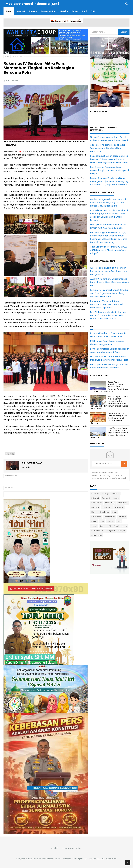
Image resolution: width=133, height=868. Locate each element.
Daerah (116, 494)
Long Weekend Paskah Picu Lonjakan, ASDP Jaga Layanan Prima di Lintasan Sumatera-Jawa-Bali (109, 433)
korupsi (122, 531)
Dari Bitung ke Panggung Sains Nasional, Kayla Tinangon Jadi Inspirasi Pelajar (109, 170)
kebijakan (111, 531)
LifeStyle (95, 507)
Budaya (106, 494)
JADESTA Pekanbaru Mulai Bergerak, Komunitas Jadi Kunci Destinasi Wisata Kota (109, 282)
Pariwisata (96, 517)
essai (125, 526)
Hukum (116, 498)
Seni (119, 521)
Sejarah (110, 521)
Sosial (94, 526)
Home (7, 56)
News (94, 512)
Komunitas (123, 503)
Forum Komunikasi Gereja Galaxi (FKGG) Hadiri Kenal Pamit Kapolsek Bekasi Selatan (109, 418)
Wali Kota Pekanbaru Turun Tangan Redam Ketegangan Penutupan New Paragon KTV (109, 271)
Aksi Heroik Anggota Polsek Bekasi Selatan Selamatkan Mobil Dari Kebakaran (107, 148)
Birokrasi (95, 494)
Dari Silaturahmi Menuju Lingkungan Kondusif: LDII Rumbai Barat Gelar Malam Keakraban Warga (108, 315)
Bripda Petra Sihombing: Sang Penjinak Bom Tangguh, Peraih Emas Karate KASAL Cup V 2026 (109, 387)
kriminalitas (97, 535)
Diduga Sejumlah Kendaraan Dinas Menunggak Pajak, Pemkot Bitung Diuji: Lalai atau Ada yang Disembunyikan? (109, 181)
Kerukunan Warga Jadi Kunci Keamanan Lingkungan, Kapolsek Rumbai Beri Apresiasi (107, 304)
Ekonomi (106, 498)
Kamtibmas (97, 503)
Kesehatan (110, 503)
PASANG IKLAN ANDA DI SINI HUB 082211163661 (32, 589)
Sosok (103, 526)
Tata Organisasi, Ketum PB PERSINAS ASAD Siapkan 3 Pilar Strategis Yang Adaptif (109, 250)
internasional (97, 531)
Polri (102, 521)
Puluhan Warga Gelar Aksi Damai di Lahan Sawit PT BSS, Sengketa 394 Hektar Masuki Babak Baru (108, 203)
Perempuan (109, 517)
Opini (115, 512)
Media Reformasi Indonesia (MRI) (47, 859)
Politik (94, 521)
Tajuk (117, 526)
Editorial (95, 498)
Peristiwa (122, 517)
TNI (110, 526)
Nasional (119, 507)
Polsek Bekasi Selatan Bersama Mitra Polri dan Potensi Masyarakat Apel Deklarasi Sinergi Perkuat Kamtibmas (109, 159)
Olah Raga (104, 512)
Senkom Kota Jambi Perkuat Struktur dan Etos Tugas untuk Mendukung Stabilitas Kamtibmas (109, 293)
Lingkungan (107, 507)
